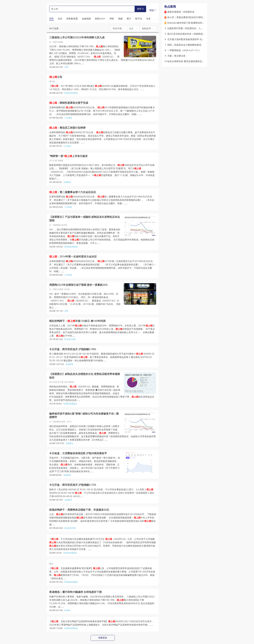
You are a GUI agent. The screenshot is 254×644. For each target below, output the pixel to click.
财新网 (67, 610)
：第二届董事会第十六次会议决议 (73, 192)
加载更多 (103, 638)
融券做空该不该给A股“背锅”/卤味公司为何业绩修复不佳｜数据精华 (84, 415)
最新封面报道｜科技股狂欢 (181, 12)
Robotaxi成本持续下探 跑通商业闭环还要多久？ (192, 23)
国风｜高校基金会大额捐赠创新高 (184, 45)
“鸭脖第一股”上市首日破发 (68, 156)
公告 (56, 77)
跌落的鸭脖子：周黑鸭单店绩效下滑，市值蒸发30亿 (79, 510)
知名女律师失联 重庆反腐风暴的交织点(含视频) (191, 61)
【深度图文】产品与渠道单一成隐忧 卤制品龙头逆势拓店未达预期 (85, 219)
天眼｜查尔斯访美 (176, 56)
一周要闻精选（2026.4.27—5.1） (184, 50)
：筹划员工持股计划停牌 (67, 128)
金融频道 (67, 182)
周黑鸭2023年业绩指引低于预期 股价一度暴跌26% (78, 285)
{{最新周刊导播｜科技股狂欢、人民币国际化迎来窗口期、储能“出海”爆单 (204, 28)
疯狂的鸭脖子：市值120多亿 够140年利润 (77, 321)
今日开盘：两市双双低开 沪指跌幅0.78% (73, 349)
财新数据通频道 (71, 93)
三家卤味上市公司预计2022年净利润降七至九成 (77, 37)
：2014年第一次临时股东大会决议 (73, 257)
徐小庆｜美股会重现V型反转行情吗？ (186, 17)
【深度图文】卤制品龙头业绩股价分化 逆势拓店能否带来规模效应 (85, 376)
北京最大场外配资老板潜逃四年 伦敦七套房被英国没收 (195, 39)
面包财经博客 (70, 339)
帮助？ (153, 10)
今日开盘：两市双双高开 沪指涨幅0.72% (73, 485)
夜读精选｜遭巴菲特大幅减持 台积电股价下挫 (75, 592)
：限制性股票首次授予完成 (69, 103)
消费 (66, 67)
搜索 (140, 9)
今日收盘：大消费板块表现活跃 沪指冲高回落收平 (78, 453)
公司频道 (68, 118)
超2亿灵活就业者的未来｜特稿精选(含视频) (189, 34)
